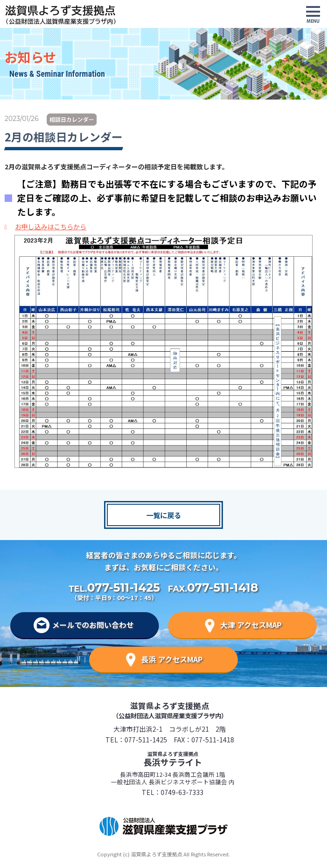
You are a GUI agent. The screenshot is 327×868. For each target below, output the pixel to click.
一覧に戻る (164, 515)
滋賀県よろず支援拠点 (170, 710)
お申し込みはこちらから (51, 227)
